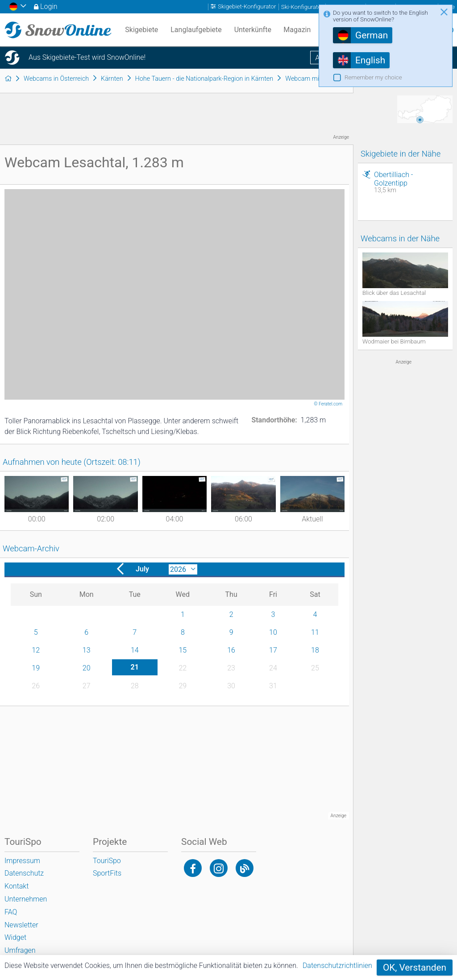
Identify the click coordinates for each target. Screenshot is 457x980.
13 (87, 650)
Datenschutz (24, 873)
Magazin (297, 30)
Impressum (22, 861)
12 (36, 650)
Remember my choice (373, 77)
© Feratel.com (328, 404)
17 (273, 650)
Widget (15, 937)
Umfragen (20, 950)
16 (231, 650)
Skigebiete (141, 30)
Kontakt (17, 886)
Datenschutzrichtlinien (337, 966)
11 (315, 632)
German (372, 35)
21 (135, 667)
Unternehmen (26, 899)
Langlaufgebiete (196, 30)
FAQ (11, 912)
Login (49, 6)
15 (183, 650)
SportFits (107, 873)
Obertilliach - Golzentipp (411, 182)
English (370, 60)
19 (36, 668)
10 (273, 632)
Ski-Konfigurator (302, 7)
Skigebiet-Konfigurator (247, 7)
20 (87, 668)
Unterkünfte (253, 30)
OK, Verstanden (415, 968)
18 (315, 650)
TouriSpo (107, 861)
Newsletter (21, 925)
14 (135, 650)
